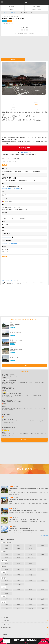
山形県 (19, 549)
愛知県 (7, 569)
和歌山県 (19, 584)
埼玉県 (42, 554)
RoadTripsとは (5, 631)
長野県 (19, 563)
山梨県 (7, 563)
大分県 (7, 608)
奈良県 (7, 584)
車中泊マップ (13, 7)
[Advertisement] (24, 47)
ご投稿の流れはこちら (25, 152)
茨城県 (7, 554)
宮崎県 (19, 608)
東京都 (19, 558)
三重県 (30, 569)
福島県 (30, 549)
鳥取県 (7, 590)
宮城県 (42, 545)
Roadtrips (25, 3)
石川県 (7, 575)
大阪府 (30, 581)
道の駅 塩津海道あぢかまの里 (24, 1)
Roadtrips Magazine (37, 10)
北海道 (7, 545)
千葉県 (7, 558)
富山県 (19, 575)
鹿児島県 (30, 608)
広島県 (42, 590)
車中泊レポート (13, 10)
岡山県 (30, 590)
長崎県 (30, 605)
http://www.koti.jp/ (7, 237)
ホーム (2, 13)
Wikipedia (17, 97)
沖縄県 (42, 608)
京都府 (19, 581)
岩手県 (30, 545)
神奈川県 (30, 558)
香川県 (19, 599)
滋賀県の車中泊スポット (15, 13)
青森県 (19, 545)
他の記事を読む (44, 536)
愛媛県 (30, 599)
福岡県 (7, 605)
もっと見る (25, 365)
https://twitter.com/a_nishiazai (9, 243)
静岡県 (42, 569)
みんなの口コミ (37, 7)
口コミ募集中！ (25, 440)
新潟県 (30, 563)
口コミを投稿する (25, 148)
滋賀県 (7, 581)
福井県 (30, 575)
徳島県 (7, 599)
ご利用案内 (4, 634)
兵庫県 (42, 581)
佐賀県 (19, 605)
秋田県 (7, 549)
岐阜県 (19, 569)
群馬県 (30, 554)
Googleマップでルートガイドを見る (11, 189)
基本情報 (13, 59)
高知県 (42, 599)
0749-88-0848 (10, 178)
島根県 (19, 590)
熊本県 (42, 605)
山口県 (7, 593)
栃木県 (19, 554)
